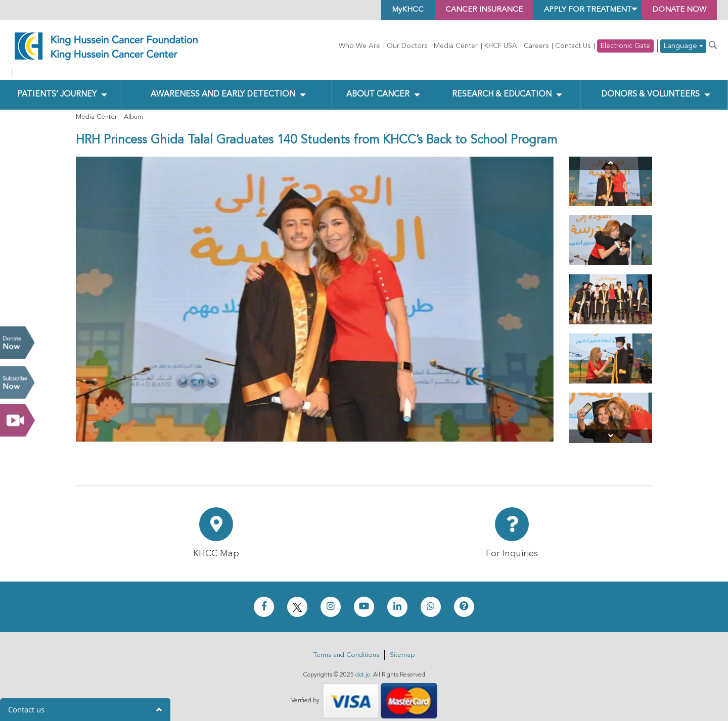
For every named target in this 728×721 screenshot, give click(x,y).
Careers (536, 46)
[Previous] (610, 155)
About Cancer (378, 86)
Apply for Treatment (577, 10)
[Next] (610, 428)
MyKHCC (385, 10)
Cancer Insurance (466, 10)
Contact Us (573, 46)
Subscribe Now (17, 382)
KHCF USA (501, 46)
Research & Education (502, 86)
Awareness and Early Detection (223, 86)
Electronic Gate (625, 46)
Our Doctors (407, 46)
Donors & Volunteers (650, 86)
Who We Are (359, 46)
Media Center (456, 46)
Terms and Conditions (346, 647)
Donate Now (17, 343)
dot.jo (363, 667)
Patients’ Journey (57, 86)
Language (683, 46)
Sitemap (402, 647)
